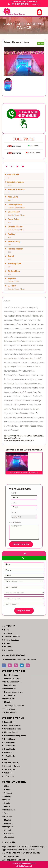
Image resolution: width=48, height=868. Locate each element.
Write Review (15, 522)
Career (7, 643)
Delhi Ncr (8, 817)
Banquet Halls (10, 722)
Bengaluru (8, 823)
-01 (23, 655)
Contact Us (9, 650)
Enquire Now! (24, 611)
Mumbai (8, 820)
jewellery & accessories (14, 706)
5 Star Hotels (10, 749)
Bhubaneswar (10, 810)
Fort (6, 759)
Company (8, 633)
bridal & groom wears (13, 682)
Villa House (9, 773)
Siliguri (7, 786)
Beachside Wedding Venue (15, 736)
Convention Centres (12, 766)
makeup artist (10, 689)
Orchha (7, 790)
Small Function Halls (13, 729)
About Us (36, 5)
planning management (13, 692)
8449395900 (14, 655)
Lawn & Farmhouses (12, 725)
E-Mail (13, 503)
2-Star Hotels (10, 769)
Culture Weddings (12, 640)
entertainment (10, 685)
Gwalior (7, 803)
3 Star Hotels (10, 742)
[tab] (6, 167)
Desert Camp (10, 739)
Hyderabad (9, 834)
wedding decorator (12, 678)
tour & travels (10, 709)
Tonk (6, 813)
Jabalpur (8, 796)
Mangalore (9, 827)
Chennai (8, 830)
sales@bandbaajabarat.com (16, 860)
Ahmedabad (9, 837)
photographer (10, 695)
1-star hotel (9, 776)
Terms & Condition (12, 637)
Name (13, 493)
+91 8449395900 (18, 4)
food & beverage (11, 675)
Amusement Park (11, 763)
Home (7, 630)
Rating (14, 513)
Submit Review (21, 544)
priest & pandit (10, 712)
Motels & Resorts (11, 732)
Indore (7, 806)
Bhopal (7, 800)
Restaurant (9, 753)
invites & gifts (10, 699)
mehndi (7, 702)
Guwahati (8, 793)
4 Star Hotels (10, 756)
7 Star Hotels (10, 746)
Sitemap (8, 647)
